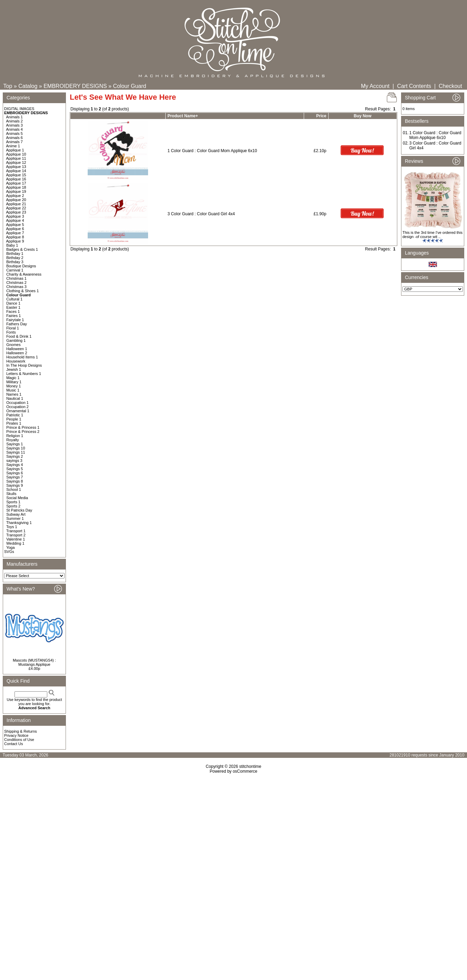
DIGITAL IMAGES (19, 109)
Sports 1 (13, 502)
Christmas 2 (16, 283)
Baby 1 (12, 245)
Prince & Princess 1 (23, 427)
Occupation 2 (17, 407)
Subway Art (16, 514)
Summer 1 (15, 518)
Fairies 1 (13, 316)
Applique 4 (15, 220)
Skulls (11, 494)
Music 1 (13, 390)
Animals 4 (14, 129)
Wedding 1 (15, 543)
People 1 (14, 419)
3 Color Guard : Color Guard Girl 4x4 (201, 214)
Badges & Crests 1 (22, 249)
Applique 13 (16, 167)
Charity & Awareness (24, 274)
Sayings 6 (14, 473)
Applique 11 (16, 158)
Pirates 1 (14, 423)
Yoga (11, 547)
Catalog (28, 86)
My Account (375, 86)
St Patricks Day (19, 510)
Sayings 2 (14, 456)
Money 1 (13, 386)
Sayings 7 (14, 477)
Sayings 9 (14, 485)
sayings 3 (14, 461)
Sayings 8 (14, 481)
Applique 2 (15, 196)
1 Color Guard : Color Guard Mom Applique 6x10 (212, 151)
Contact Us (13, 744)
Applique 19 (16, 191)
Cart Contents (414, 86)
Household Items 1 (22, 357)
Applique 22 (16, 208)
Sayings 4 (14, 465)
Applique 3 (15, 216)
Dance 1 (13, 303)
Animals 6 (14, 138)
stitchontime (250, 766)
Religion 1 (15, 436)
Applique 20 (16, 200)
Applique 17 (16, 183)
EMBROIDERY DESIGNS (75, 86)
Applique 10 (16, 154)
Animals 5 (14, 133)
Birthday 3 (15, 262)
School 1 (14, 489)
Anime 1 (13, 146)
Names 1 (14, 394)
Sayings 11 (16, 452)
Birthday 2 (15, 258)
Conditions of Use (19, 740)
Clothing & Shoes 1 (22, 291)
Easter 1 (13, 307)
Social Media (17, 498)
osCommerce (245, 771)
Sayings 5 (14, 469)
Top (8, 86)
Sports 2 (13, 506)
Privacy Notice (16, 735)
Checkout (450, 86)
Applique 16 (16, 179)
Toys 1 (12, 527)
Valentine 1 (16, 539)
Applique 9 (15, 241)
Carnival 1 (15, 270)
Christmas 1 (16, 278)
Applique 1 (15, 150)
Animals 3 (14, 125)
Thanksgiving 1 (19, 523)
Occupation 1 (17, 403)
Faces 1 (13, 311)
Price (321, 116)
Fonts (11, 332)
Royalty (13, 440)
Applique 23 (16, 212)
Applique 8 (15, 237)
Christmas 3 (16, 287)
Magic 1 (13, 378)
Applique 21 (16, 204)
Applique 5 (15, 225)
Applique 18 (16, 187)
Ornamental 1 (18, 411)
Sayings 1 (14, 444)
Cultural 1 (14, 299)
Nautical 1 (15, 398)
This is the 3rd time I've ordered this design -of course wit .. (432, 235)
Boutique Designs (21, 266)
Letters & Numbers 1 (24, 374)
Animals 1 (14, 117)
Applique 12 (16, 162)
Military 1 (14, 382)
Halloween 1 (17, 349)
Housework (16, 361)
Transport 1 (16, 531)
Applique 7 (15, 233)
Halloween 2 (17, 353)
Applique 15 (16, 175)
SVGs (9, 552)
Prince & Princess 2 (23, 432)
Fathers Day (17, 324)
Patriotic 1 (15, 415)
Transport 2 (16, 535)
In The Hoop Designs (24, 365)
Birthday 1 (15, 254)
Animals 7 (14, 142)
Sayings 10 (16, 448)
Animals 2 (14, 121)
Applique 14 (16, 171)
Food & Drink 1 (19, 336)
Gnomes (13, 345)
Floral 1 (13, 328)
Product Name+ (183, 116)
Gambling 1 (16, 340)
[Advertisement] (234, 833)
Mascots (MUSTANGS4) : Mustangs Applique (34, 662)
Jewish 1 (14, 369)
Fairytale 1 (15, 320)
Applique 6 (15, 229)
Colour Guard (129, 86)
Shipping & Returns (21, 731)
